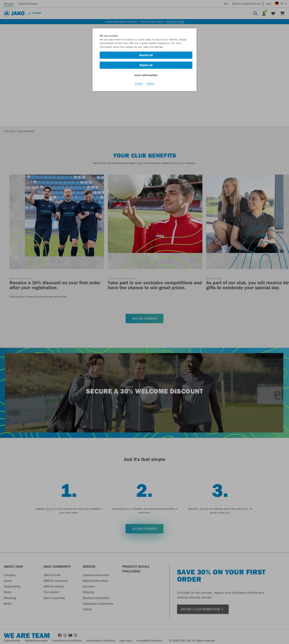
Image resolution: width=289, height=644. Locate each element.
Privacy (139, 83)
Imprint (150, 83)
